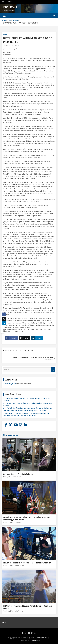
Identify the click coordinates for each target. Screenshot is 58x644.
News (5, 35)
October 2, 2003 (8, 46)
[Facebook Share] (11, 338)
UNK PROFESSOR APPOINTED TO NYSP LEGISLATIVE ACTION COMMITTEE (31, 358)
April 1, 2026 (7, 477)
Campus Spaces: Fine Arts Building (18, 474)
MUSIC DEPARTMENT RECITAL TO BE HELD (20, 351)
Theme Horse (43, 638)
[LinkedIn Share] (37, 338)
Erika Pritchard (17, 477)
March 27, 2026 (8, 522)
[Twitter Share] (24, 338)
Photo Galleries (10, 435)
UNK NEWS (9, 7)
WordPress (36, 641)
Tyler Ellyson (19, 522)
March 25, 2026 (8, 565)
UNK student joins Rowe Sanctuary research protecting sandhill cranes (27, 408)
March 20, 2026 (8, 611)
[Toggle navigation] (4, 16)
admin (17, 46)
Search (53, 370)
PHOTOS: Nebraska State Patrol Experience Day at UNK (27, 563)
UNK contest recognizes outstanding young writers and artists (25, 411)
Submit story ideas (10, 384)
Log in (4, 622)
